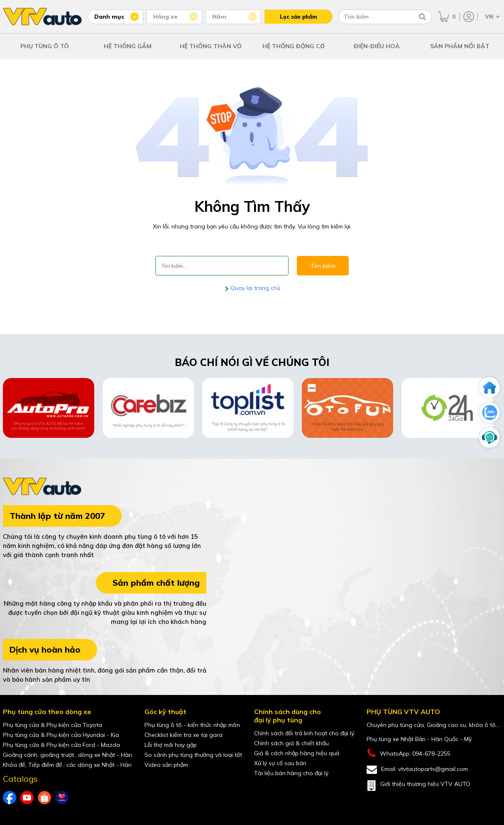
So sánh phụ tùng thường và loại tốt (193, 755)
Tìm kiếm (323, 266)
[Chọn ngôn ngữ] (492, 17)
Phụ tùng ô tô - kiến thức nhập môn (192, 725)
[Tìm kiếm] (422, 17)
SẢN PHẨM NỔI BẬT (460, 46)
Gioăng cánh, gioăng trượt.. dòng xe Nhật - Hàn (67, 755)
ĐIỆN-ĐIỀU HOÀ (377, 46)
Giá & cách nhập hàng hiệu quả (297, 753)
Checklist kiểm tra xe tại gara (183, 735)
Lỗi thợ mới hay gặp (171, 745)
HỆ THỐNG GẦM (128, 46)
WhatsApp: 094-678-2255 (409, 753)
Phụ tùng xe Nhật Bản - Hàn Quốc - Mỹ (419, 739)
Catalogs (20, 779)
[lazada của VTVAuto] (62, 798)
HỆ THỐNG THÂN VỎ (211, 46)
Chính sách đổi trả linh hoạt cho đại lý (304, 733)
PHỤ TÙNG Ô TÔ (45, 46)
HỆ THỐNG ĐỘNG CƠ (294, 46)
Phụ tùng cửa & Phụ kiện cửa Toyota (53, 725)
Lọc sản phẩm (298, 17)
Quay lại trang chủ (254, 288)
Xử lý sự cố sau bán (280, 763)
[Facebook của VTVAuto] (10, 798)
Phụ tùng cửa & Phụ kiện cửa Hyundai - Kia (61, 735)
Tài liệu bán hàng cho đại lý (291, 773)
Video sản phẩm (166, 765)
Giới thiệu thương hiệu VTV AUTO (418, 786)
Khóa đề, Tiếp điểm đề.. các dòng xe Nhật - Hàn (67, 765)
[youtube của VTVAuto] (27, 798)
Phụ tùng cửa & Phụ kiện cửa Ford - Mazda (61, 745)
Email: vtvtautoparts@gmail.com (417, 770)
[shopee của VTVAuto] (44, 798)
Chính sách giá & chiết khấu (291, 743)
